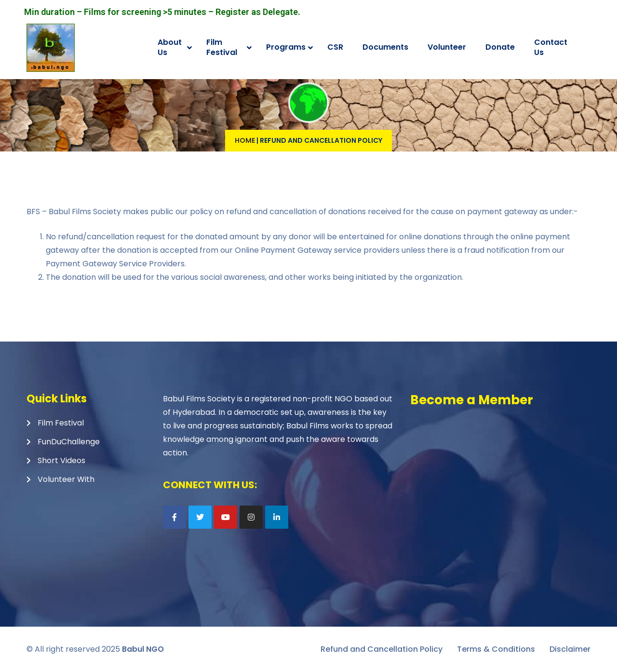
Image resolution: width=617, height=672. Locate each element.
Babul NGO (143, 649)
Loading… (499, 480)
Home (245, 140)
